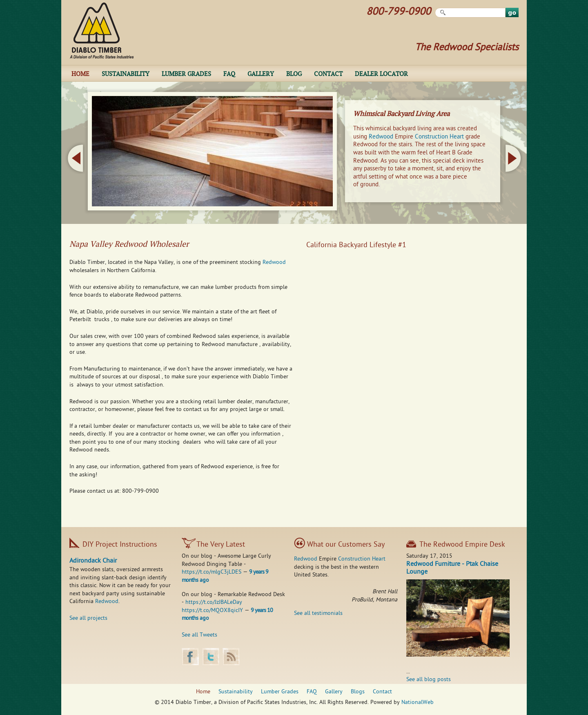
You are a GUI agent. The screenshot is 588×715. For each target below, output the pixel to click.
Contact (328, 74)
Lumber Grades (186, 74)
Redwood (381, 137)
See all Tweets (199, 635)
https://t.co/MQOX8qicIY (212, 611)
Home (80, 74)
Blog (294, 74)
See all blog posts (429, 680)
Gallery (261, 74)
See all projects (88, 618)
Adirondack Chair (93, 561)
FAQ (229, 74)
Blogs (358, 692)
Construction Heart (439, 137)
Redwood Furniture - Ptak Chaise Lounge (452, 569)
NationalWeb (418, 703)
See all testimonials (318, 613)
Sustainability (126, 74)
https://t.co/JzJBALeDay (214, 602)
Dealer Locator (381, 74)
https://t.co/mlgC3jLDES (212, 572)
